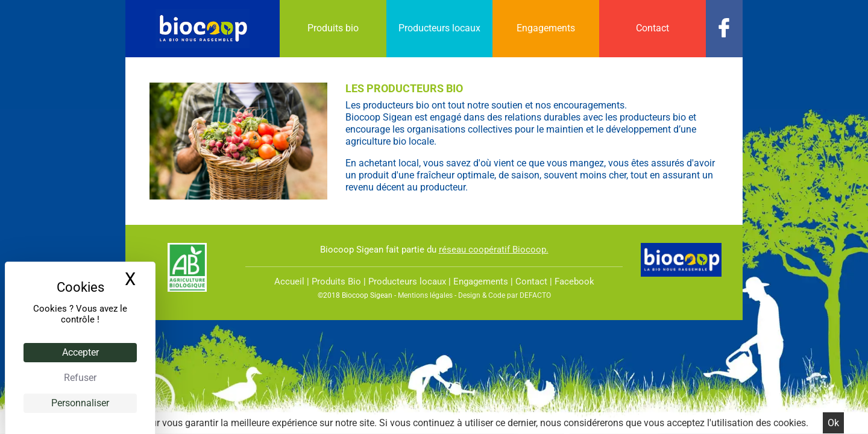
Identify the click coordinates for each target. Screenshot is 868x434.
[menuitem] (333, 29)
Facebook (574, 281)
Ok (833, 423)
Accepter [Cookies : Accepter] (80, 352)
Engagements (481, 281)
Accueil (289, 281)
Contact (531, 281)
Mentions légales (425, 295)
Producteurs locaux (407, 281)
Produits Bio (336, 281)
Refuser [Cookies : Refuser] (80, 378)
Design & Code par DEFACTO (505, 295)
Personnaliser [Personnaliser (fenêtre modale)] (80, 403)
